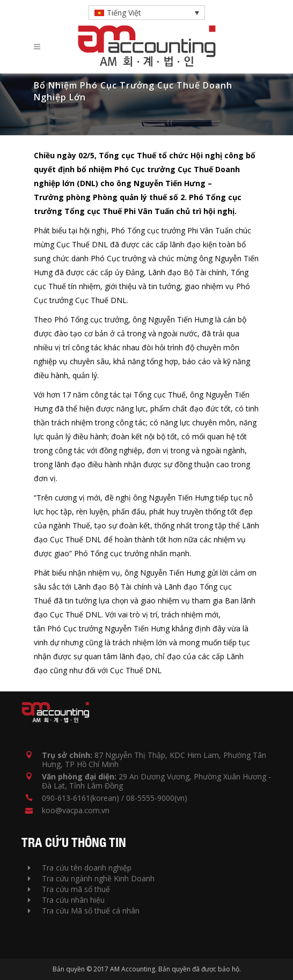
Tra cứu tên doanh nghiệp (80, 868)
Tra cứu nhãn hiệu (66, 900)
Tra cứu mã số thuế (69, 889)
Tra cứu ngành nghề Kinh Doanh (91, 878)
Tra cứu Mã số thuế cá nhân (84, 911)
